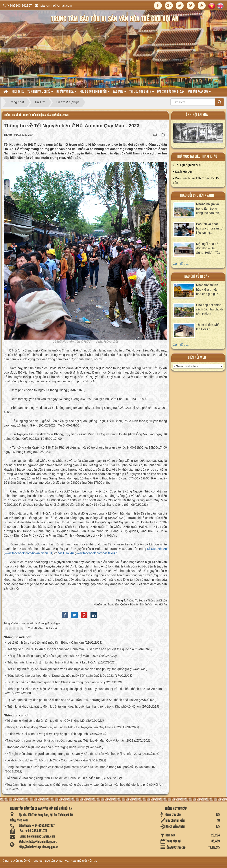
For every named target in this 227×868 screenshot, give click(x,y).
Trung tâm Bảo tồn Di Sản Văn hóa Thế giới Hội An (64, 861)
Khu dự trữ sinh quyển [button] (95, 93)
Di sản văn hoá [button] (66, 93)
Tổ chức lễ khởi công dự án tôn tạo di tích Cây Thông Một (46, 721)
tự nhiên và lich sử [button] (40, 93)
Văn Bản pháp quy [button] (199, 93)
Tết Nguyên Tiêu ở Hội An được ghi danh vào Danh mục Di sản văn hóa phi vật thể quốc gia (71, 649)
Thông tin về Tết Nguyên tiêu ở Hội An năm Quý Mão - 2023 (36, 115)
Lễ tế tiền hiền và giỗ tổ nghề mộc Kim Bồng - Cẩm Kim (46, 643)
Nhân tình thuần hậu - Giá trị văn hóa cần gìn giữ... (208, 289)
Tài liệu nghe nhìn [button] (142, 93)
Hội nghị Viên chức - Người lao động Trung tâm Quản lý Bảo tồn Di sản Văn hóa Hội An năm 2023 (74, 754)
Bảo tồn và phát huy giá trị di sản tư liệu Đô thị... (209, 228)
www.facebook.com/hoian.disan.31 (29, 553)
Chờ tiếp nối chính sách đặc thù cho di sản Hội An (209, 309)
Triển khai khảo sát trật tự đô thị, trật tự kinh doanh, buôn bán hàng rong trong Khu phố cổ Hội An (74, 706)
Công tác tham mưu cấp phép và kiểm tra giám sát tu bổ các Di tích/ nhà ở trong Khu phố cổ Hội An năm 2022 (82, 767)
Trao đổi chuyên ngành (197, 196)
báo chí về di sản (197, 277)
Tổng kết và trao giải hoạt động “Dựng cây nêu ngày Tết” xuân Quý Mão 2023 (61, 676)
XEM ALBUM (198, 134)
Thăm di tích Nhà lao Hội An (208, 327)
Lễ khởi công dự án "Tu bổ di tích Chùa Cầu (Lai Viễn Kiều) (47, 760)
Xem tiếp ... (181, 264)
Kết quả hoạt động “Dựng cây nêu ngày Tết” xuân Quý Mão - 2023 (53, 656)
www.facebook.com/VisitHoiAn (97, 553)
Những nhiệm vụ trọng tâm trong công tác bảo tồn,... (209, 209)
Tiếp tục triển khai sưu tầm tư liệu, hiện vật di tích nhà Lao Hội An (52, 662)
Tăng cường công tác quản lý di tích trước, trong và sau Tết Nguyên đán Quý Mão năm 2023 (70, 740)
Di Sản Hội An (157, 549)
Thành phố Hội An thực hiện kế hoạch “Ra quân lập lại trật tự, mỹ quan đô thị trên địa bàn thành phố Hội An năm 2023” (83, 691)
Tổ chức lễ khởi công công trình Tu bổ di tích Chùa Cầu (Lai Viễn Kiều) (55, 778)
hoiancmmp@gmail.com (55, 6)
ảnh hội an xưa (197, 115)
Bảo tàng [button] (119, 93)
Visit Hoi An (66, 553)
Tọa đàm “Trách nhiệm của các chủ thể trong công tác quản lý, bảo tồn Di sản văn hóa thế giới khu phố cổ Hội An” (85, 785)
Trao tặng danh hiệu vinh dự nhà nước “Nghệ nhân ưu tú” (46, 747)
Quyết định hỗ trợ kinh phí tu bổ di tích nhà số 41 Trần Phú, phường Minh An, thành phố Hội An (73, 700)
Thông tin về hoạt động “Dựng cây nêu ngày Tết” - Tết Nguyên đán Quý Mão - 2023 (64, 727)
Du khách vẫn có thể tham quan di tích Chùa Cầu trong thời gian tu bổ (55, 682)
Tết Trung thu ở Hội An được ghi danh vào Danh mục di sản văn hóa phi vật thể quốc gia (68, 669)
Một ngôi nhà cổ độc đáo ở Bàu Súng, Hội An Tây (208, 248)
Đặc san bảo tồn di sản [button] (171, 92)
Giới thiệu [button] (18, 92)
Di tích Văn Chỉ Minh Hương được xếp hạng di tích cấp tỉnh (47, 734)
